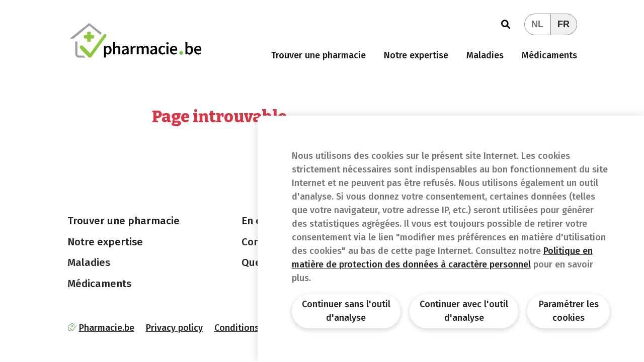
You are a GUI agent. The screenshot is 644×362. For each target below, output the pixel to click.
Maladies (485, 55)
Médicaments (549, 55)
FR (563, 24)
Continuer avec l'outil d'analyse (464, 311)
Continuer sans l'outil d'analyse (346, 311)
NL (537, 24)
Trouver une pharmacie (318, 55)
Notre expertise (416, 55)
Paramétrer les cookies (569, 311)
